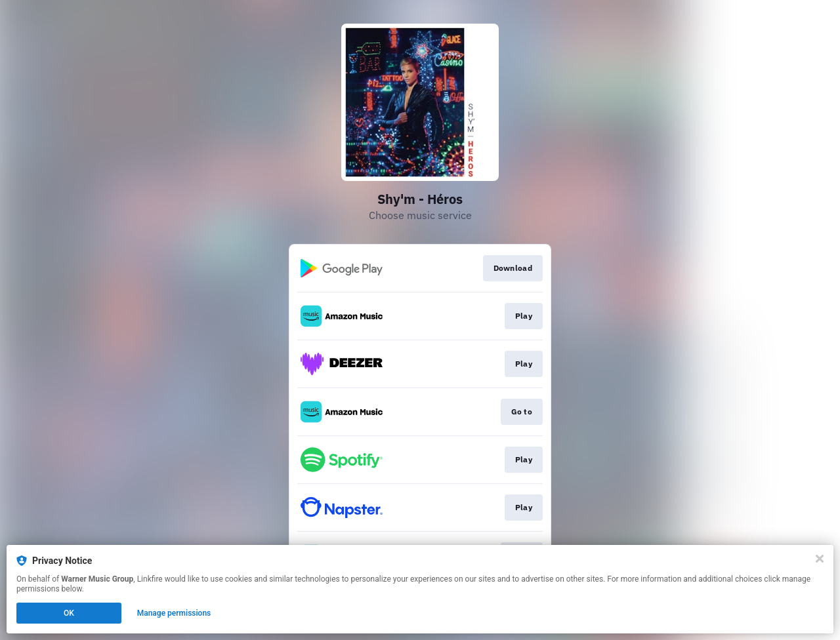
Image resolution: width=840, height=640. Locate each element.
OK (69, 613)
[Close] (820, 559)
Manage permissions (174, 613)
